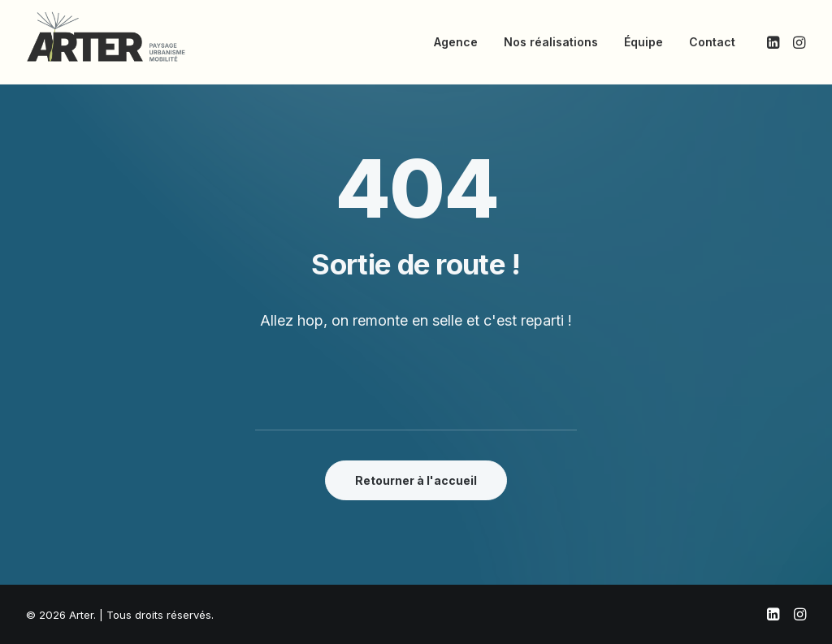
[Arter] (106, 37)
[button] (775, 42)
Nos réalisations (551, 42)
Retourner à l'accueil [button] (416, 480)
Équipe (643, 42)
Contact (712, 42)
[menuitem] (456, 42)
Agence (456, 42)
